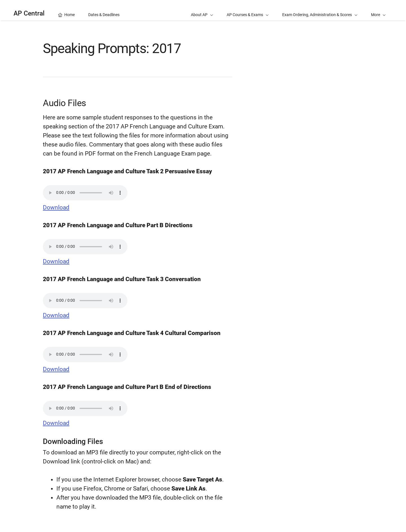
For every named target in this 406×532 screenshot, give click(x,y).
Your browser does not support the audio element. (85, 193)
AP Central (29, 13)
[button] (378, 10)
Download (56, 207)
